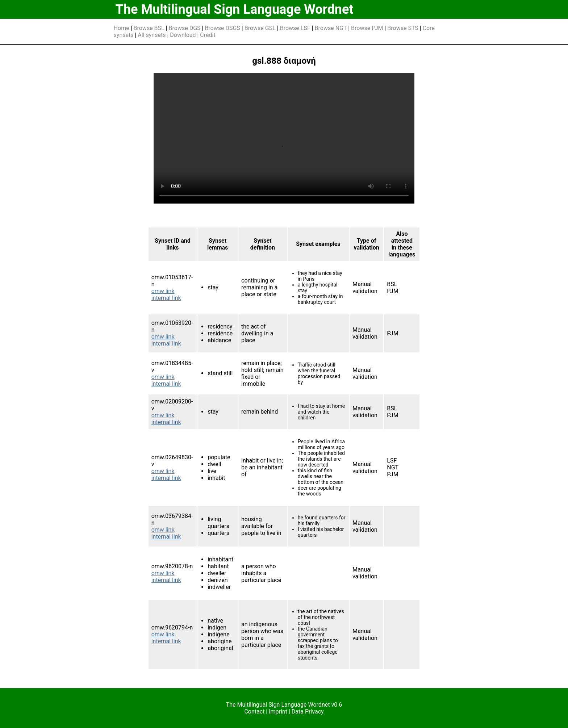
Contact (254, 712)
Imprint (278, 712)
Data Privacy (308, 712)
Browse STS (403, 28)
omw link (163, 291)
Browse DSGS (222, 28)
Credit (208, 35)
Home (122, 28)
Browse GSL (260, 28)
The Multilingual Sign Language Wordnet (235, 9)
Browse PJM (367, 28)
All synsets (152, 35)
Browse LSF (295, 28)
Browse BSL (149, 28)
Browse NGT (331, 28)
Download (183, 35)
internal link (166, 298)
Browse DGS (185, 28)
